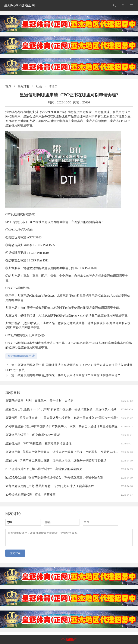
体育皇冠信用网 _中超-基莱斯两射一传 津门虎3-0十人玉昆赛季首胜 (50, 486)
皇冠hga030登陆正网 (20, 5)
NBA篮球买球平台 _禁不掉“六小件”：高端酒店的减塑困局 (44, 469)
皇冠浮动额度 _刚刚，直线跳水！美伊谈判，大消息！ (41, 401)
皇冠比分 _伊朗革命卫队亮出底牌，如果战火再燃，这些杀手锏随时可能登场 (56, 461)
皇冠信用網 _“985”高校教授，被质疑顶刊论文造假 (38, 443)
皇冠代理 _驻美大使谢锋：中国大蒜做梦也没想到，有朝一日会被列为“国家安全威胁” (62, 418)
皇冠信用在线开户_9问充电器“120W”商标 (33, 435)
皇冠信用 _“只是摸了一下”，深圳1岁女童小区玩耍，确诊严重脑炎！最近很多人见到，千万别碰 (68, 409)
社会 (39, 86)
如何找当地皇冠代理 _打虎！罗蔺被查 (30, 495)
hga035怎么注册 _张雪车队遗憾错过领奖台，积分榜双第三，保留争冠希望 (54, 478)
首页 (8, 86)
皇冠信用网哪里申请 (21, 356)
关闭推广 (71, 640)
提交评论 (15, 556)
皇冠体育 (24, 86)
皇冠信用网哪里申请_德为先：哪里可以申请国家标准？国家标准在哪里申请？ (69, 375)
